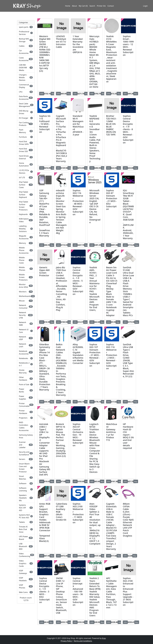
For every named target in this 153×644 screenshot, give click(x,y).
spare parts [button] (26, 27)
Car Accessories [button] (26, 52)
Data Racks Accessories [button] (26, 98)
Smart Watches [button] (26, 478)
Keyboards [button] (26, 214)
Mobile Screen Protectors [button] (26, 277)
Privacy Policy (66, 641)
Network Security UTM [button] (26, 315)
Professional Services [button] (26, 33)
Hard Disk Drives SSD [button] (26, 150)
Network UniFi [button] (26, 345)
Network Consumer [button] (26, 307)
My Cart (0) (83, 6)
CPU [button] (26, 92)
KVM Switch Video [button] (26, 220)
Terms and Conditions (83, 641)
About (74, 6)
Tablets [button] (26, 522)
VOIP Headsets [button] (26, 579)
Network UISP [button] (26, 338)
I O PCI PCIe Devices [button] (26, 172)
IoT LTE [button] (26, 178)
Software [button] (26, 483)
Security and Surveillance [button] (26, 453)
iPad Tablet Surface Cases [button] (26, 185)
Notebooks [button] (26, 358)
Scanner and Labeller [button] (26, 445)
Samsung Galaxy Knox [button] (26, 436)
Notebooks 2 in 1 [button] (26, 364)
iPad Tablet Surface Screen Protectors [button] (26, 206)
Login (145, 6)
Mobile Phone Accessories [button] (26, 250)
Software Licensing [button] (26, 489)
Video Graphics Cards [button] (26, 563)
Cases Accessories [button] (26, 59)
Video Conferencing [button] (26, 555)
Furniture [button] (26, 137)
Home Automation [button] (26, 164)
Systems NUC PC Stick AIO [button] (26, 516)
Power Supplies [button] (26, 398)
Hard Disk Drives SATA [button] (26, 143)
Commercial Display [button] (26, 86)
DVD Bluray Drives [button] (26, 112)
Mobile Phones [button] (26, 269)
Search (92, 6)
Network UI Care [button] (26, 331)
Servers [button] (26, 459)
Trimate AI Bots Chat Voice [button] (26, 529)
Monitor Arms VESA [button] (26, 286)
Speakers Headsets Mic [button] (26, 498)
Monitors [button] (26, 292)
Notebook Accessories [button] (26, 352)
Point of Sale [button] (26, 384)
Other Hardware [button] (26, 379)
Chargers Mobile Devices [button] (26, 77)
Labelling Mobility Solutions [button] (26, 229)
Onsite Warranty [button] (26, 371)
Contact (111, 6)
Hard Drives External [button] (26, 157)
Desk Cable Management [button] (26, 105)
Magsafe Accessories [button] (26, 237)
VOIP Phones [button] (26, 586)
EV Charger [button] (26, 118)
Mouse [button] (26, 301)
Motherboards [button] (26, 296)
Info (42, 94)
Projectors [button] (26, 418)
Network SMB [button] (26, 324)
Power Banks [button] (26, 390)
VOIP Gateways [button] (26, 572)
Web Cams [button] (26, 592)
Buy (53, 94)
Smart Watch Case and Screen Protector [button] (26, 468)
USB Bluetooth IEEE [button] (26, 546)
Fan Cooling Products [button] (26, 124)
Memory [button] (26, 243)
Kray (104, 638)
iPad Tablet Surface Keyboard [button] (26, 195)
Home (68, 6)
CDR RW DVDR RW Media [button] (26, 68)
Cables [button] (26, 46)
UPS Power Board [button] (26, 538)
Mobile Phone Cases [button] (26, 260)
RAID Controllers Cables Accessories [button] (26, 426)
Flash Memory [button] (26, 131)
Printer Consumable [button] (26, 405)
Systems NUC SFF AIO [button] (26, 508)
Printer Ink (101, 6)
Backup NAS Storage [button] (26, 40)
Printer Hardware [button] (26, 412)
